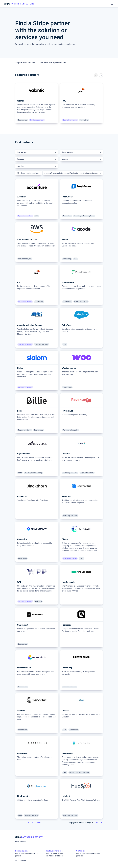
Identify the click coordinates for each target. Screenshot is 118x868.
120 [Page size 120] (101, 823)
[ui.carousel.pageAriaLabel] (39, 128)
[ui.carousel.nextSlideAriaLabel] (101, 75)
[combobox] (37, 152)
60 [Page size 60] (97, 823)
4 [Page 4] (29, 823)
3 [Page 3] (25, 823)
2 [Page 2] (21, 823)
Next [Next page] (39, 823)
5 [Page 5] (33, 823)
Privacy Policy (21, 841)
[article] (37, 103)
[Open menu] (112, 4)
